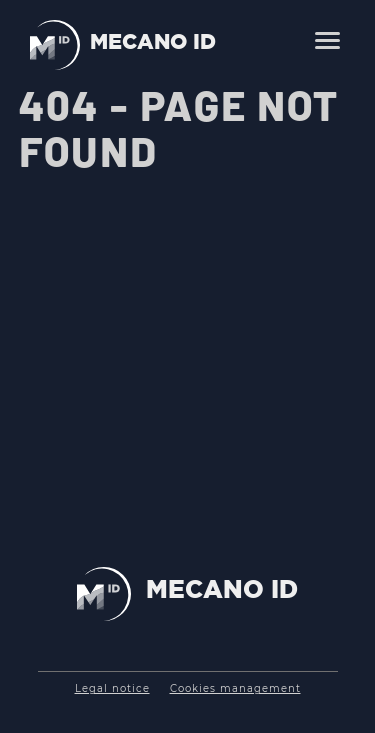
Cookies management (235, 688)
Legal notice (112, 688)
